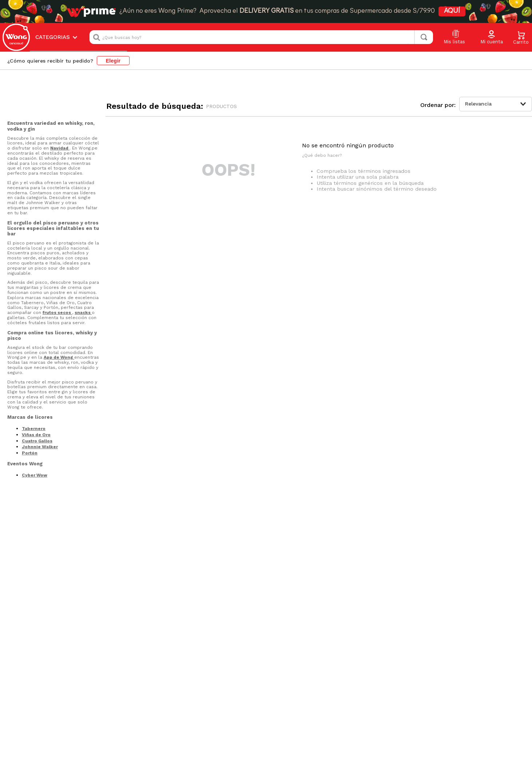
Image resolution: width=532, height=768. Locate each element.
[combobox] (261, 37)
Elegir (113, 61)
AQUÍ (452, 11)
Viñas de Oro (36, 435)
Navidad (60, 148)
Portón (30, 453)
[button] (492, 37)
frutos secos (57, 313)
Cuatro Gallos (37, 441)
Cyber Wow (35, 475)
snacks (83, 313)
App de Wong (59, 357)
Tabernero (34, 429)
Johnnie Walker (40, 447)
